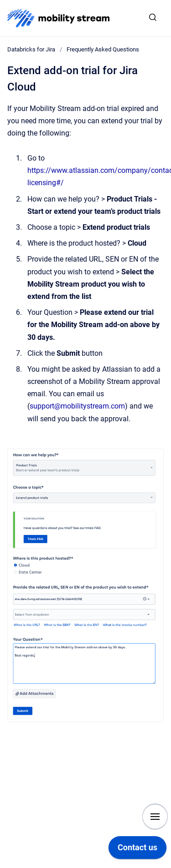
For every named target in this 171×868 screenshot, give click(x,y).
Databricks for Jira (31, 49)
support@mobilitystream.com (77, 406)
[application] (137, 850)
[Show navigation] (155, 817)
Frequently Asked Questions (103, 49)
